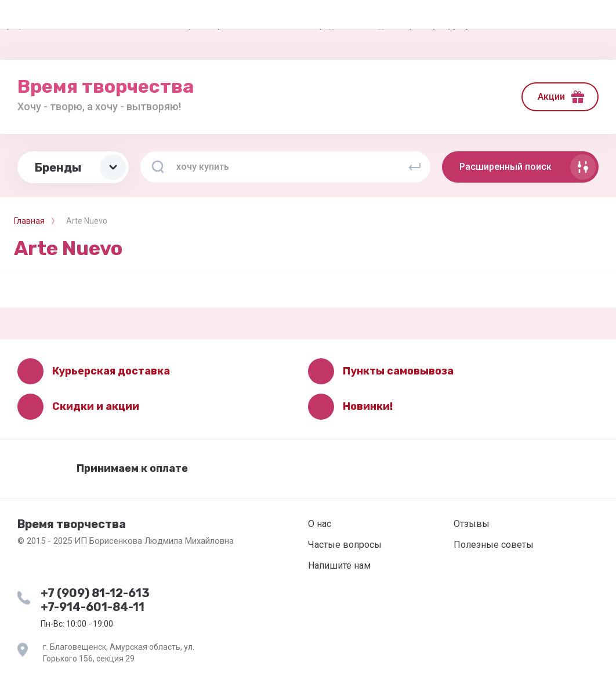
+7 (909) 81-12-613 (95, 593)
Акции (551, 97)
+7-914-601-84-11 (93, 607)
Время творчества (106, 86)
